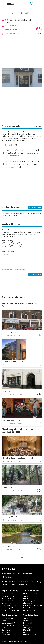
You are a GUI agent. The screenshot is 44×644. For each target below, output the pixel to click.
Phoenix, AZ (28, 603)
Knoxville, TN (7, 603)
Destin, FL (27, 625)
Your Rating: (8, 241)
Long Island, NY (8, 623)
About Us (13, 581)
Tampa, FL (28, 596)
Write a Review (35, 207)
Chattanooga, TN (9, 605)
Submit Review (35, 274)
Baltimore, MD (8, 630)
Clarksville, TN (8, 601)
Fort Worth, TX (8, 625)
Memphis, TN (7, 608)
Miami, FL (27, 630)
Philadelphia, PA (30, 635)
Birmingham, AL (8, 596)
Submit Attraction (26, 581)
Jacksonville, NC (30, 610)
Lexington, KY (7, 618)
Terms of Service (9, 585)
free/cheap (28, 153)
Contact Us (22, 585)
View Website (11, 30)
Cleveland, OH (8, 621)
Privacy (38, 581)
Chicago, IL (28, 628)
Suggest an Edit (12, 33)
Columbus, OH (8, 594)
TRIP (8, 4)
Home (4, 581)
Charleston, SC (29, 621)
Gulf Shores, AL (8, 598)
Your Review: (8, 251)
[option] (22, 77)
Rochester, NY (8, 632)
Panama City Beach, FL (33, 605)
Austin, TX (27, 632)
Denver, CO (28, 623)
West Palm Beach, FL (11, 610)
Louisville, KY (29, 608)
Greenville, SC (7, 635)
